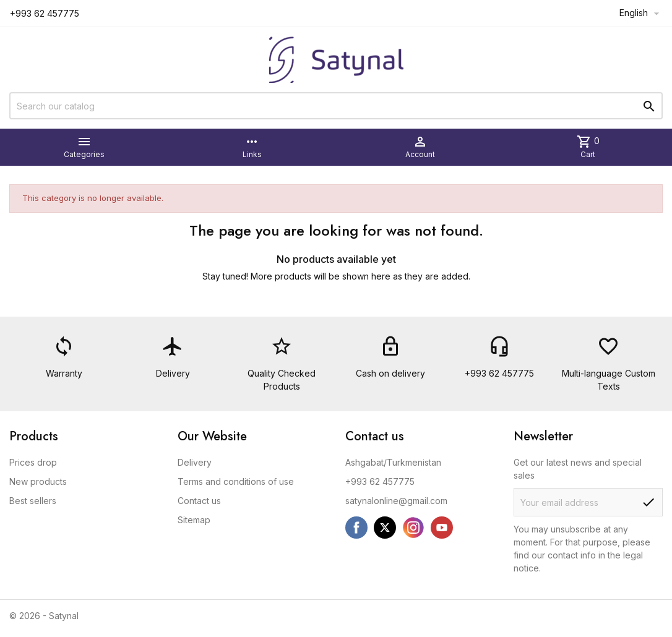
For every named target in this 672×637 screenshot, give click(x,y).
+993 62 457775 (380, 481)
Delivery (195, 462)
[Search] (336, 106)
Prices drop (33, 462)
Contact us (199, 501)
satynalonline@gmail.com (396, 501)
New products (38, 481)
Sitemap (194, 520)
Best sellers (33, 501)
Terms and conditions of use (236, 481)
